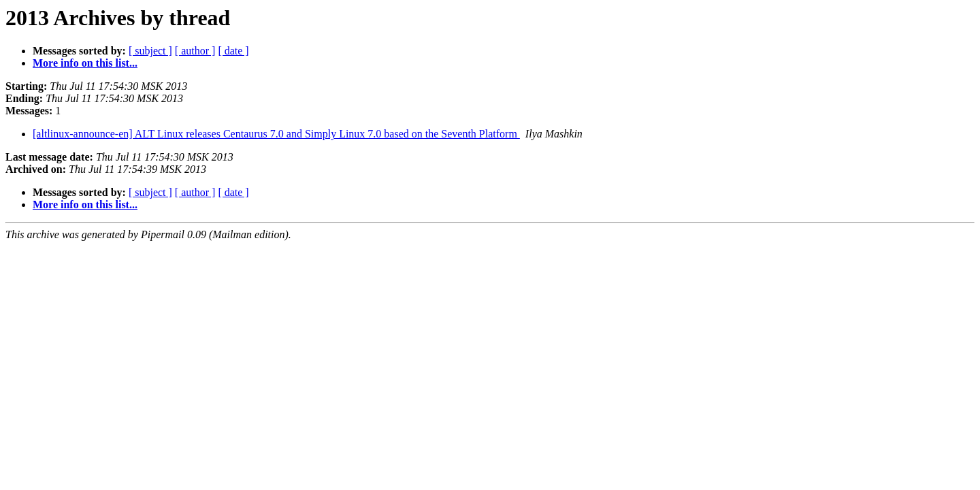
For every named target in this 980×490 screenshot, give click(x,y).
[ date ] (233, 51)
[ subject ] (150, 51)
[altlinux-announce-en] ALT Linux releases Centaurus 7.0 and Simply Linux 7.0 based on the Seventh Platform (276, 134)
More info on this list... (85, 63)
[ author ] (195, 51)
